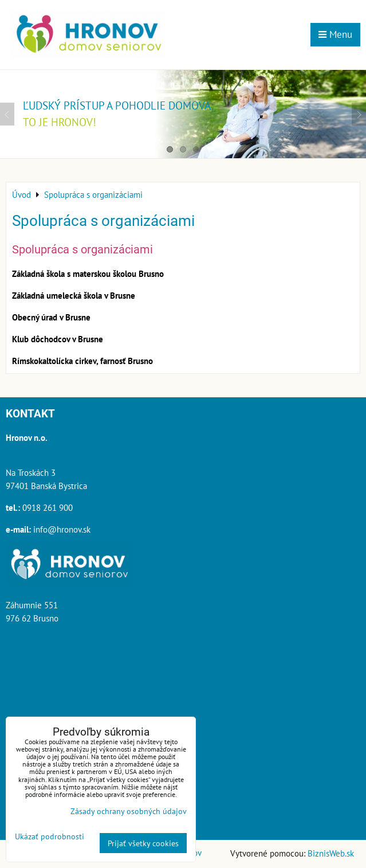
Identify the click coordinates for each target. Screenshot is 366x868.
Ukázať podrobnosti (50, 836)
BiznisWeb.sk (331, 853)
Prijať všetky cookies (143, 843)
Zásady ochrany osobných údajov (129, 811)
